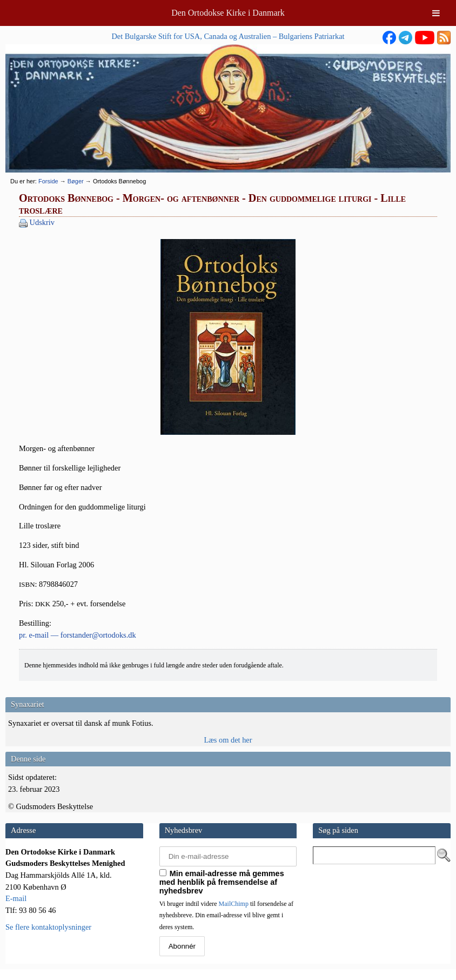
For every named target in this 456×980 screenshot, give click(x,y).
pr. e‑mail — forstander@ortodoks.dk (78, 635)
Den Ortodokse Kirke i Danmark (228, 13)
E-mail (16, 898)
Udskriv (42, 222)
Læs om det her (228, 740)
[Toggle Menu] (436, 13)
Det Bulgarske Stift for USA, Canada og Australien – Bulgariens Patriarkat (228, 36)
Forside (48, 181)
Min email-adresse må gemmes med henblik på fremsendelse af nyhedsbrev (222, 882)
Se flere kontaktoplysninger (48, 927)
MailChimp (234, 904)
